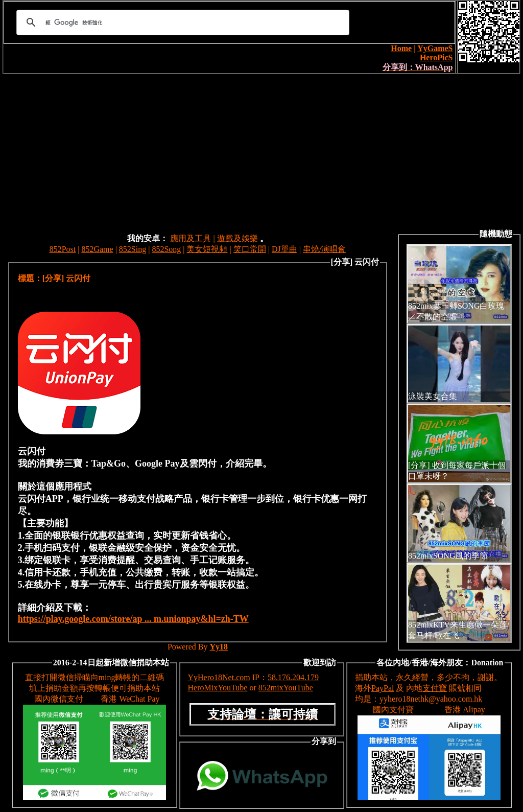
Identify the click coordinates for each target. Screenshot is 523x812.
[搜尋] (181, 22)
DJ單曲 (284, 249)
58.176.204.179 (293, 677)
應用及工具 (191, 238)
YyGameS (435, 48)
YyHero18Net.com (219, 677)
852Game (97, 249)
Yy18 (219, 647)
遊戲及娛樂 (237, 238)
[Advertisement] (261, 151)
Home (401, 48)
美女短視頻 (207, 249)
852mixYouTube (286, 688)
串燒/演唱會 (324, 249)
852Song (166, 249)
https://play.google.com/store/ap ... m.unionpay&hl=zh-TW (133, 619)
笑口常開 (250, 249)
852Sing (133, 249)
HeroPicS (436, 57)
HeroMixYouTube (218, 688)
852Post (63, 249)
